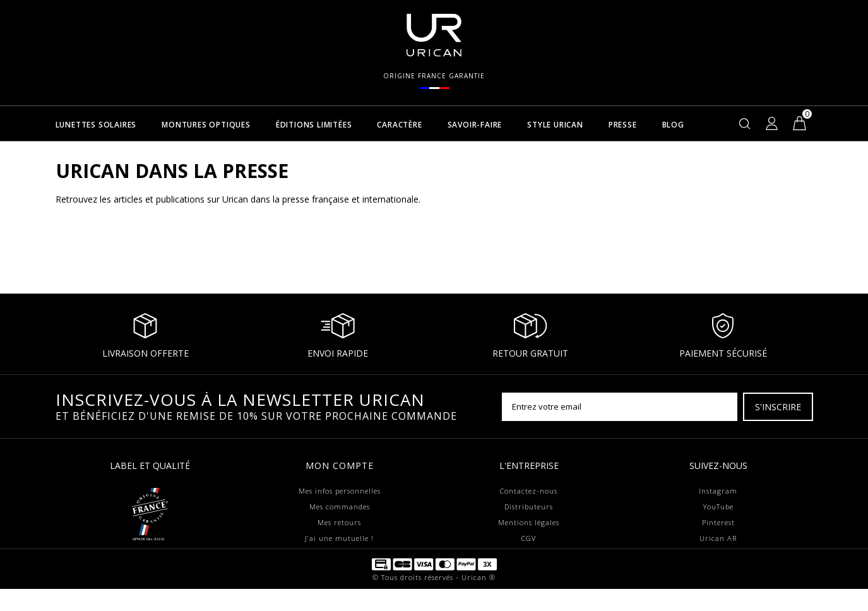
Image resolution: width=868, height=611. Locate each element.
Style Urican (555, 125)
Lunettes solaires (96, 125)
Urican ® (479, 599)
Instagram (718, 491)
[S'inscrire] (778, 407)
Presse (623, 125)
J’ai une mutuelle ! (339, 538)
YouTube (718, 507)
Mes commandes (340, 507)
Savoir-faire (475, 125)
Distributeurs (529, 507)
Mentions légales (529, 522)
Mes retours (339, 522)
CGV (529, 538)
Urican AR (718, 538)
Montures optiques (206, 125)
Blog (673, 125)
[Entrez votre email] (620, 407)
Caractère (399, 125)
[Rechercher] (745, 123)
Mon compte (340, 466)
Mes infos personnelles (340, 491)
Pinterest (718, 522)
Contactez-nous (529, 491)
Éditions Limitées (314, 125)
